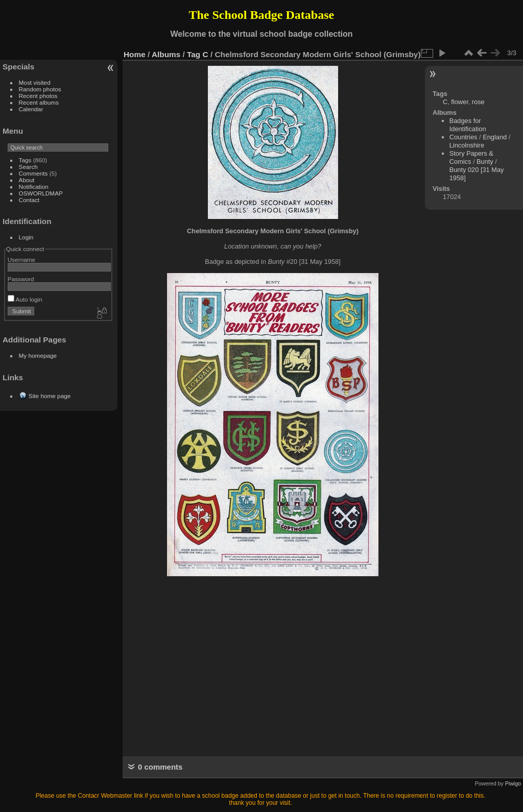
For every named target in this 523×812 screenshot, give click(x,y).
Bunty (485, 162)
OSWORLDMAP (41, 193)
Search (28, 167)
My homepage (38, 355)
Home (135, 54)
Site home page (50, 396)
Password (21, 279)
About (27, 180)
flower (459, 102)
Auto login (25, 299)
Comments (33, 173)
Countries (463, 137)
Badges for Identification (468, 125)
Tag (194, 54)
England (495, 137)
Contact (29, 200)
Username (21, 260)
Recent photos (38, 96)
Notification (34, 187)
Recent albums (39, 102)
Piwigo (513, 783)
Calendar (31, 109)
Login (26, 237)
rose (478, 102)
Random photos (40, 89)
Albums (166, 54)
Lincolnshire (467, 145)
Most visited (35, 82)
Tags (25, 160)
